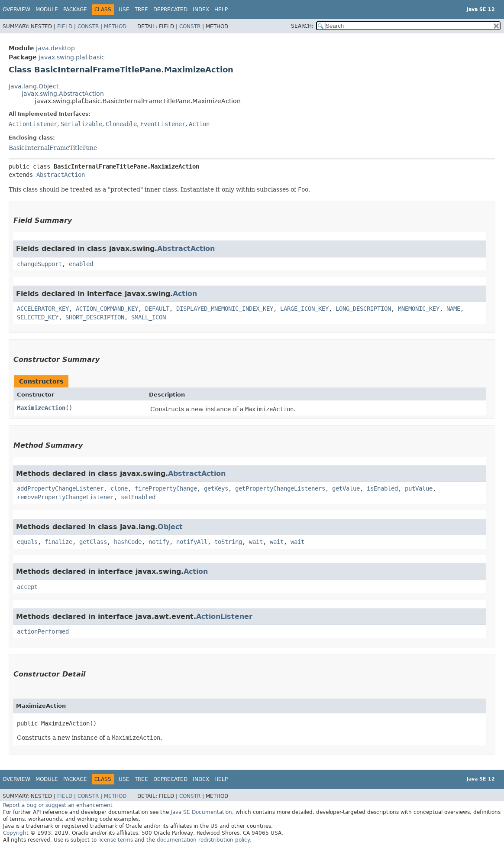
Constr (88, 26)
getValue (346, 488)
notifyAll (192, 542)
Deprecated (170, 10)
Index (201, 10)
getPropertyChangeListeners (280, 488)
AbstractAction (61, 175)
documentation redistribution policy (203, 840)
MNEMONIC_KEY (419, 309)
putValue (419, 488)
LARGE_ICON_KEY (304, 309)
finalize (58, 542)
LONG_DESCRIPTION (363, 309)
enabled (81, 264)
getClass (93, 542)
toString (228, 542)
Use (124, 10)
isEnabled (382, 488)
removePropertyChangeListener (65, 497)
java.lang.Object (34, 86)
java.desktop (55, 48)
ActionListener (33, 124)
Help (221, 10)
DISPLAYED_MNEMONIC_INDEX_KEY (225, 309)
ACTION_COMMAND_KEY (107, 309)
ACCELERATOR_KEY (43, 309)
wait (256, 542)
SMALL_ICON (149, 317)
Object (170, 527)
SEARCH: (302, 26)
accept (27, 587)
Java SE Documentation (201, 812)
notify (159, 542)
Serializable (81, 124)
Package (75, 10)
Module (47, 10)
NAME (453, 309)
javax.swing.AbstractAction (63, 94)
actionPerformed (43, 631)
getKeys (216, 488)
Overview (16, 10)
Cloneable (121, 124)
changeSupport (39, 264)
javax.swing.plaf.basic (72, 57)
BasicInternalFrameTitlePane (53, 148)
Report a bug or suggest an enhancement (58, 805)
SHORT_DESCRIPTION (95, 317)
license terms (116, 840)
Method (115, 26)
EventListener (163, 124)
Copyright (16, 833)
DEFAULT (157, 309)
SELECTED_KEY (38, 317)
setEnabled (138, 497)
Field (65, 26)
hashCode (128, 542)
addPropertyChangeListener (60, 488)
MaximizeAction (41, 408)
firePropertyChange (166, 488)
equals (27, 542)
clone (119, 488)
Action (199, 124)
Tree (141, 10)
